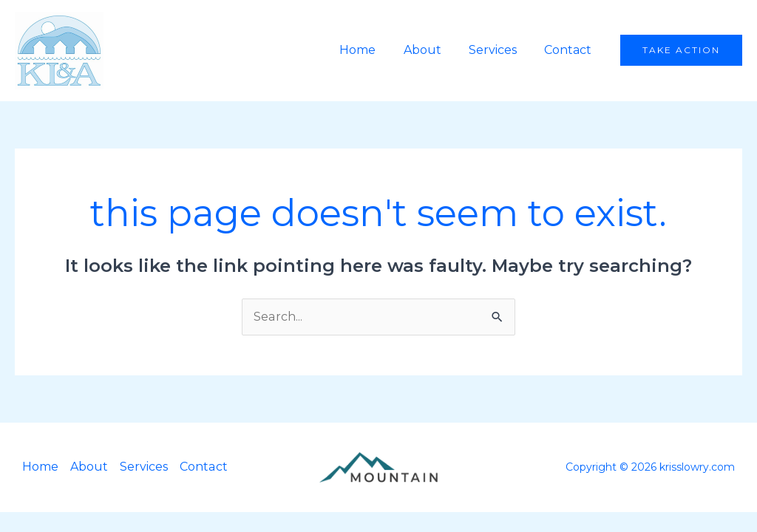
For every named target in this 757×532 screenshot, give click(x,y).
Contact (570, 50)
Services (499, 50)
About (432, 50)
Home (371, 50)
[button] (681, 50)
